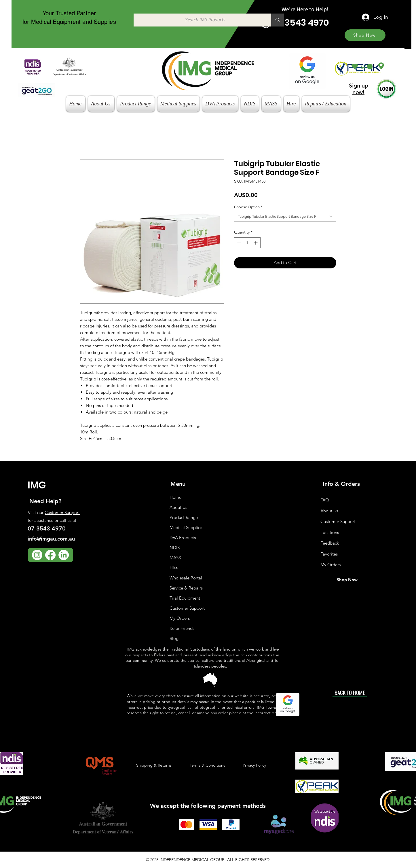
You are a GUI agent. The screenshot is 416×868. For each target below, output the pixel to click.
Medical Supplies (186, 527)
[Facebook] (50, 555)
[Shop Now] (365, 35)
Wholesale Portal (186, 578)
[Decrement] (239, 243)
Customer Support (62, 512)
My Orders (180, 618)
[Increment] (256, 243)
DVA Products (183, 538)
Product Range (184, 517)
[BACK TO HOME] (350, 692)
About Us (178, 507)
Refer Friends (182, 628)
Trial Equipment (185, 598)
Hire (174, 568)
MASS (175, 558)
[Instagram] (37, 555)
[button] (367, 67)
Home (175, 497)
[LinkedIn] (64, 555)
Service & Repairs (186, 588)
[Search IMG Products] (200, 20)
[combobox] (285, 217)
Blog (174, 638)
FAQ (325, 500)
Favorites (329, 554)
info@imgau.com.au (51, 539)
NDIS (175, 548)
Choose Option (248, 207)
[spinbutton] (247, 243)
